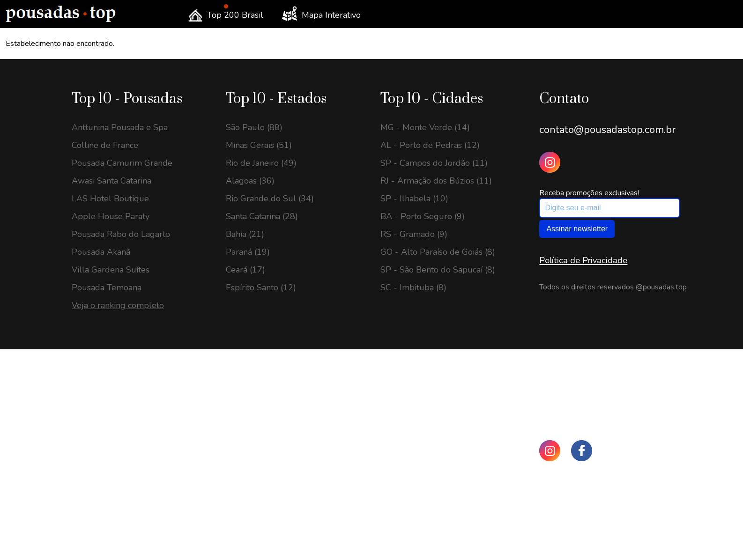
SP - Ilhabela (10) (414, 199)
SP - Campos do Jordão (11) (434, 163)
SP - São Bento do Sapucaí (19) (132, 529)
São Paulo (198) (257, 387)
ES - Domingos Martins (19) (124, 511)
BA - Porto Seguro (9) (423, 216)
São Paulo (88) (254, 127)
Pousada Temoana (107, 287)
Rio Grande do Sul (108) (272, 458)
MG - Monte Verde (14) (425, 127)
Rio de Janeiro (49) (261, 163)
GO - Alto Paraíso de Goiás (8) (438, 252)
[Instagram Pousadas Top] (550, 162)
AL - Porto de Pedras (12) (430, 145)
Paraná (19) (248, 252)
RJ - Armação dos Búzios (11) (436, 181)
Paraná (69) (248, 494)
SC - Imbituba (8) (413, 287)
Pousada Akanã (101, 252)
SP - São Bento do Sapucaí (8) (438, 270)
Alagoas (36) (250, 181)
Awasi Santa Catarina (111, 181)
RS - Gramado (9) (414, 234)
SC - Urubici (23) (104, 422)
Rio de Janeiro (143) (264, 422)
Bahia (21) (245, 234)
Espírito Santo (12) (261, 287)
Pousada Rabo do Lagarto (121, 234)
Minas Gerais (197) (261, 405)
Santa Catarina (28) (262, 216)
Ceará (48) (245, 547)
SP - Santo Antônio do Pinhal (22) (136, 440)
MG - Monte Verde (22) (116, 458)
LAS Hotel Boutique (110, 199)
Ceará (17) (245, 270)
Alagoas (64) (250, 511)
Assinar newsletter (577, 229)
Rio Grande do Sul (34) (270, 199)
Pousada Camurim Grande (122, 163)
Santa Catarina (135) (264, 440)
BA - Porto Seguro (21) (116, 494)
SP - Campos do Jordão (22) (125, 476)
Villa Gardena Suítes (111, 270)
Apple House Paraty (111, 216)
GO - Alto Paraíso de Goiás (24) (132, 405)
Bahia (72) (245, 476)
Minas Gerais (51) (259, 145)
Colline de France (105, 145)
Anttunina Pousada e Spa (120, 127)
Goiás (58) (245, 529)
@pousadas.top (661, 287)
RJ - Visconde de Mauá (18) (124, 547)
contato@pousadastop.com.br (607, 130)
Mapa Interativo (321, 14)
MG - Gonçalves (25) (111, 387)
